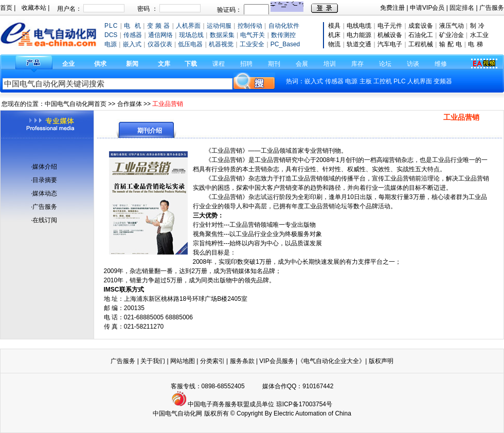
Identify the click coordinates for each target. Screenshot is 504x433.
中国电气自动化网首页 (76, 104)
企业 (68, 64)
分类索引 (212, 361)
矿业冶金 (452, 35)
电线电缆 (359, 26)
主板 (366, 81)
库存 (357, 64)
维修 (441, 64)
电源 (351, 81)
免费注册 (392, 8)
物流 (334, 44)
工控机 (383, 81)
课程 (219, 64)
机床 (334, 35)
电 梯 (475, 44)
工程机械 (421, 44)
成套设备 (421, 26)
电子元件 (390, 26)
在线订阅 (45, 220)
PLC (399, 81)
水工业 (479, 35)
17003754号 (316, 404)
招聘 (246, 64)
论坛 (385, 64)
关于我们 (154, 361)
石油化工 (421, 35)
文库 (164, 64)
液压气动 (452, 26)
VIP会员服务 (276, 361)
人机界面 (420, 81)
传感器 (334, 81)
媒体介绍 (45, 167)
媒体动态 (45, 193)
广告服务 (492, 8)
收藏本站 (34, 8)
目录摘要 (45, 180)
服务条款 (242, 361)
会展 (302, 64)
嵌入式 (314, 81)
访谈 (413, 64)
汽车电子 (390, 44)
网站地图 (183, 361)
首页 (6, 8)
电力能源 (359, 35)
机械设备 (390, 35)
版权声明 (381, 361)
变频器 (443, 81)
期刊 (274, 64)
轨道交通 (359, 44)
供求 (100, 64)
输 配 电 (451, 44)
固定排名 (462, 8)
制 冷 (477, 26)
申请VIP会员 (427, 8)
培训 (330, 64)
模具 (334, 26)
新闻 (132, 64)
